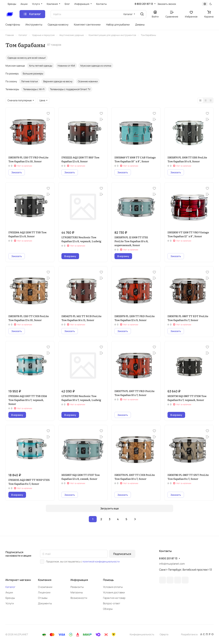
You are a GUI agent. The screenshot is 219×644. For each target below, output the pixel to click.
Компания (45, 580)
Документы (45, 603)
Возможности (79, 598)
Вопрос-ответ (112, 603)
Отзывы (43, 598)
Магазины (77, 592)
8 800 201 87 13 (144, 4)
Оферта (164, 634)
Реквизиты (77, 587)
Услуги (10, 603)
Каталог (10, 587)
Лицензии (44, 592)
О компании (45, 587)
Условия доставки (114, 592)
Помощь (108, 580)
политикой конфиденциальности (101, 561)
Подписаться (122, 554)
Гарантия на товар (114, 598)
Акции (9, 592)
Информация (79, 580)
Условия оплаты (113, 587)
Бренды (10, 598)
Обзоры (108, 609)
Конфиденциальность (142, 634)
